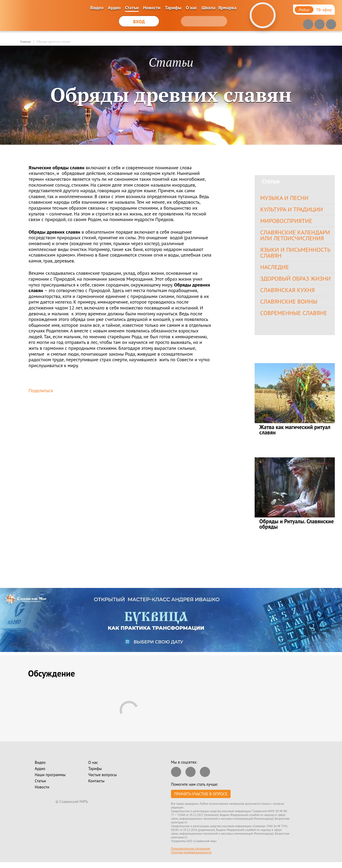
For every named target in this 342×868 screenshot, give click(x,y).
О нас (191, 8)
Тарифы (173, 8)
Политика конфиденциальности (191, 858)
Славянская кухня (289, 294)
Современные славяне (295, 318)
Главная (25, 42)
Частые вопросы (102, 781)
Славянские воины (290, 306)
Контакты (96, 787)
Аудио (114, 8)
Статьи (132, 8)
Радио (304, 10)
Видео (97, 8)
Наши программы (50, 781)
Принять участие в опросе (201, 800)
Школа (208, 8)
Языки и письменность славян (297, 255)
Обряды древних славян (53, 42)
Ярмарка (227, 8)
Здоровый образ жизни (297, 282)
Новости (152, 8)
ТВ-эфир (324, 10)
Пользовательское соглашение (191, 854)
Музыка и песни (285, 198)
